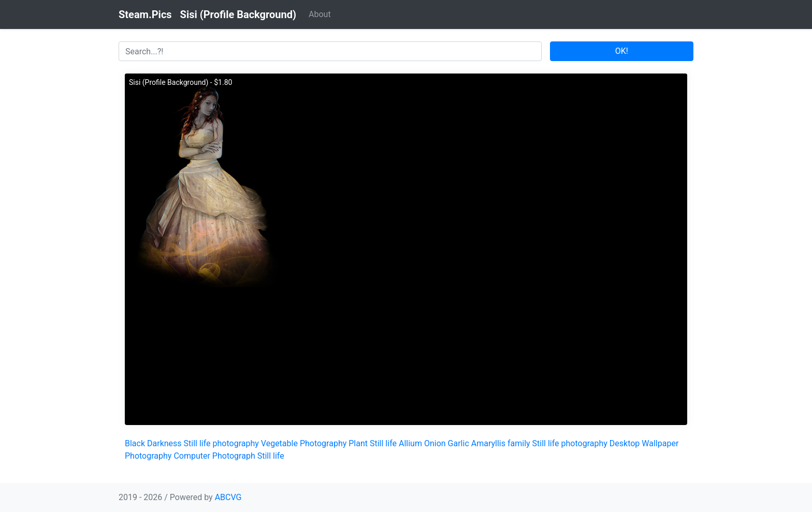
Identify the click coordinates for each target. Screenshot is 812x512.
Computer (192, 456)
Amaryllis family (501, 443)
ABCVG (228, 497)
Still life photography (221, 443)
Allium (410, 443)
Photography (323, 443)
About (320, 14)
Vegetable (279, 443)
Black (135, 443)
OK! (622, 51)
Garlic (459, 443)
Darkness (164, 443)
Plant (358, 443)
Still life (383, 443)
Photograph (234, 456)
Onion (435, 443)
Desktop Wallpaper (644, 443)
